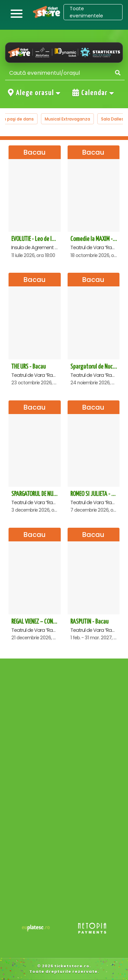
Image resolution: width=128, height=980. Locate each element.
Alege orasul (34, 93)
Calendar (94, 93)
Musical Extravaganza (67, 119)
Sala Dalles (112, 119)
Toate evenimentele (86, 12)
